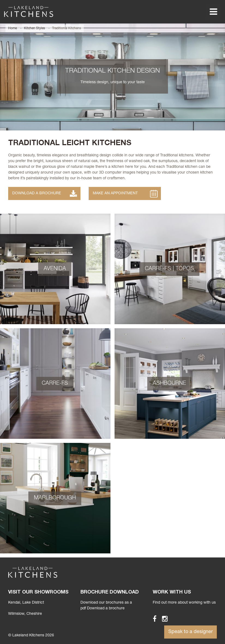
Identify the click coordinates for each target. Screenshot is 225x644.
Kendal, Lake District (26, 603)
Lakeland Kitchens (29, 11)
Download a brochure (106, 609)
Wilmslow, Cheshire (25, 614)
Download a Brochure (37, 193)
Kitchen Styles (34, 28)
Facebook (152, 619)
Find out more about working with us (184, 603)
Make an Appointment (115, 193)
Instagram (162, 619)
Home (13, 28)
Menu (213, 12)
